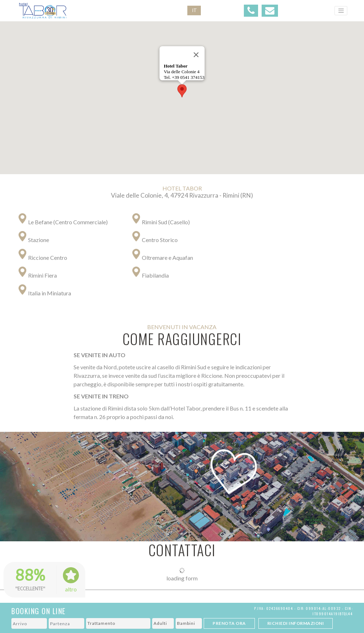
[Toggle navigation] (341, 11)
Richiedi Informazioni (296, 623)
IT (194, 10)
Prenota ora (229, 623)
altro (71, 589)
